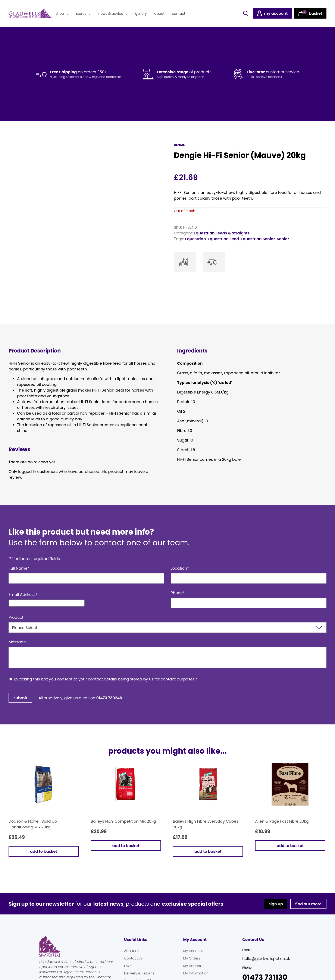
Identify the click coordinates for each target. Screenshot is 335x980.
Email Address (23, 595)
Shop (60, 14)
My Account (193, 951)
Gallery (141, 14)
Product (16, 617)
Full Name (19, 568)
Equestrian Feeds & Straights (222, 233)
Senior (283, 239)
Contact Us (134, 958)
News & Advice (111, 14)
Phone (178, 593)
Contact (179, 14)
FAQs (128, 966)
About (159, 14)
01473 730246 (109, 698)
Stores (81, 14)
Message (17, 642)
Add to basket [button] (44, 851)
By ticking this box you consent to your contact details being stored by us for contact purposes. (106, 679)
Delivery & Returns (139, 973)
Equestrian (195, 239)
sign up (276, 904)
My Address (193, 966)
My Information (196, 973)
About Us (132, 951)
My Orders (192, 958)
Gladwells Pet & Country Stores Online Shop (30, 13)
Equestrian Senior (258, 239)
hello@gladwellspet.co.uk (266, 959)
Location (180, 568)
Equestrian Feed (223, 239)
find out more (308, 904)
